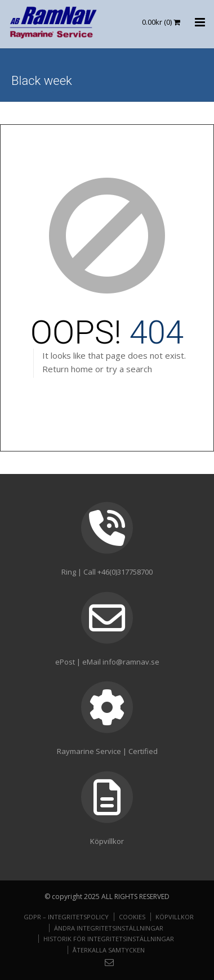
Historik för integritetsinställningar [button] (109, 939)
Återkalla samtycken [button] (109, 950)
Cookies (132, 917)
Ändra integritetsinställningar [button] (109, 928)
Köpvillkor (175, 917)
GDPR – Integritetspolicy (66, 917)
